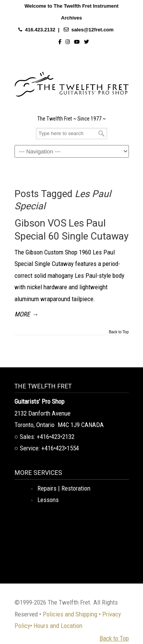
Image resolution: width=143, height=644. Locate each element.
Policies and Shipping (70, 614)
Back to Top (119, 332)
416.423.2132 (40, 30)
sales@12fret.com (92, 30)
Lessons (48, 500)
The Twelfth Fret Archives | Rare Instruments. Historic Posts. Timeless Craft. (72, 82)
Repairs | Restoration (64, 488)
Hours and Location (58, 626)
